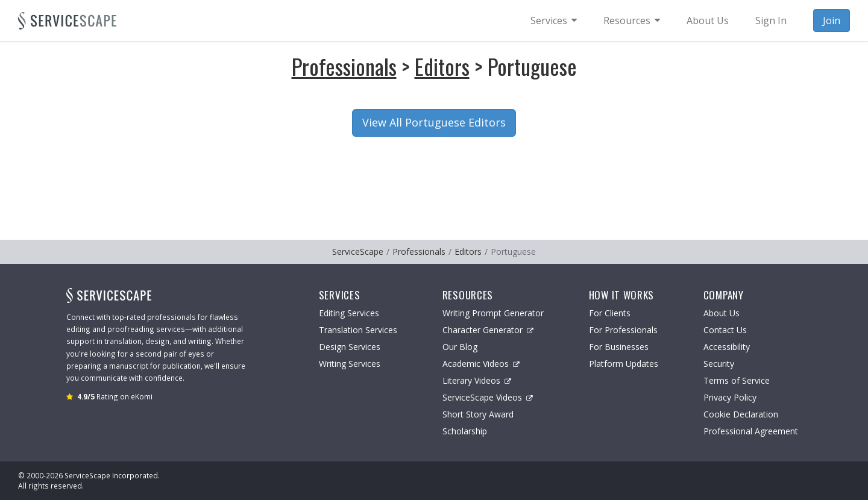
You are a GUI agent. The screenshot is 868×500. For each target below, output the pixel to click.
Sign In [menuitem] (771, 20)
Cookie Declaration (741, 414)
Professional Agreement (751, 431)
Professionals (344, 66)
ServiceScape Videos (488, 397)
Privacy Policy (730, 397)
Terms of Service (737, 380)
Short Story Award (478, 414)
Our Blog (460, 347)
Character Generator (488, 330)
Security (719, 364)
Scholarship (465, 431)
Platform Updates (624, 364)
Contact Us (725, 330)
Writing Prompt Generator (493, 313)
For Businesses (619, 347)
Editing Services (349, 313)
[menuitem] (554, 20)
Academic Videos (481, 364)
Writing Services (350, 364)
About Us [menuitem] (708, 20)
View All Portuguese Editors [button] (434, 122)
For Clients (610, 313)
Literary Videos (477, 380)
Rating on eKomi (115, 396)
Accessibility (727, 347)
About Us (722, 313)
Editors (442, 66)
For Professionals (623, 330)
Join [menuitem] (832, 20)
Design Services (350, 347)
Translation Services (358, 330)
